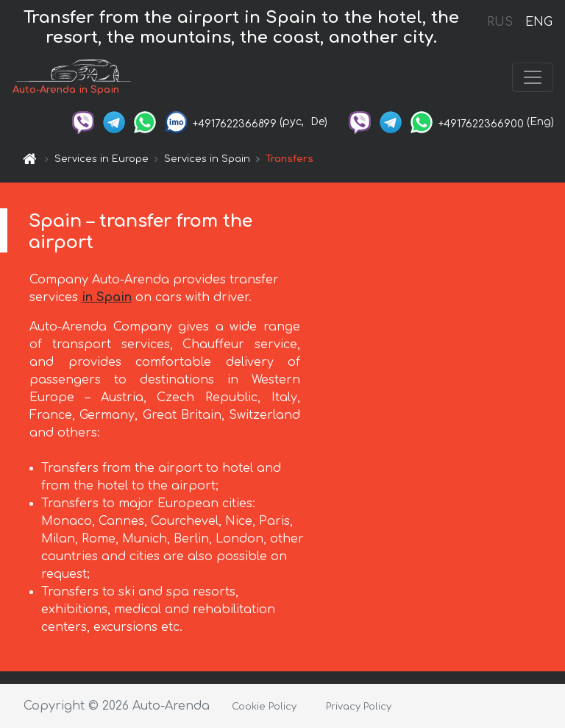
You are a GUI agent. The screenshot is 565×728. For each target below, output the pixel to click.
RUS (500, 22)
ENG (539, 22)
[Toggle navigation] (533, 77)
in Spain (107, 297)
